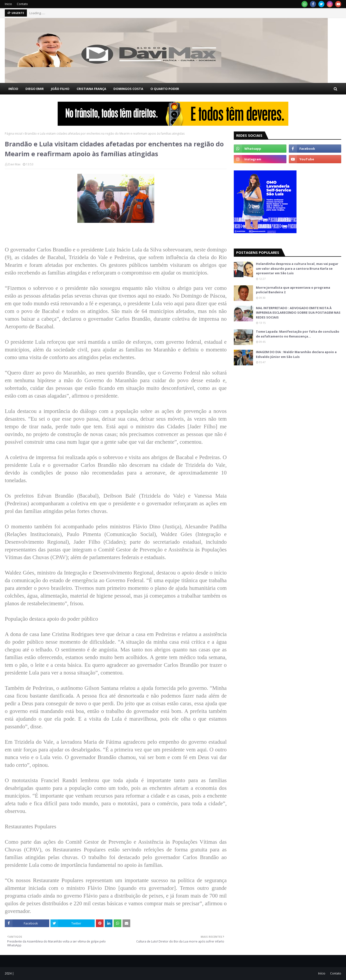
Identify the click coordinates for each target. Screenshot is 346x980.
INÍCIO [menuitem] (13, 89)
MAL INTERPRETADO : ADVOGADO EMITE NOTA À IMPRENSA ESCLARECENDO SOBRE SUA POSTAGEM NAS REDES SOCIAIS (298, 313)
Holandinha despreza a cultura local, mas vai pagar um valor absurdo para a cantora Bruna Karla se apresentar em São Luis (297, 268)
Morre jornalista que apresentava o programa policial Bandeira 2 (293, 290)
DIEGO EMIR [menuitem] (35, 89)
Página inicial (14, 134)
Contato (22, 4)
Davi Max (14, 164)
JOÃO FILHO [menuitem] (60, 89)
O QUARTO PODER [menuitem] (165, 89)
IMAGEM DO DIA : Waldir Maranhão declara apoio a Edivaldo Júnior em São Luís (296, 354)
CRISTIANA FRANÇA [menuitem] (91, 89)
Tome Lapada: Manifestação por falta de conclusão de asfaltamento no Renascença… (298, 334)
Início (322, 973)
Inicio (8, 4)
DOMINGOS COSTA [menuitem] (128, 89)
